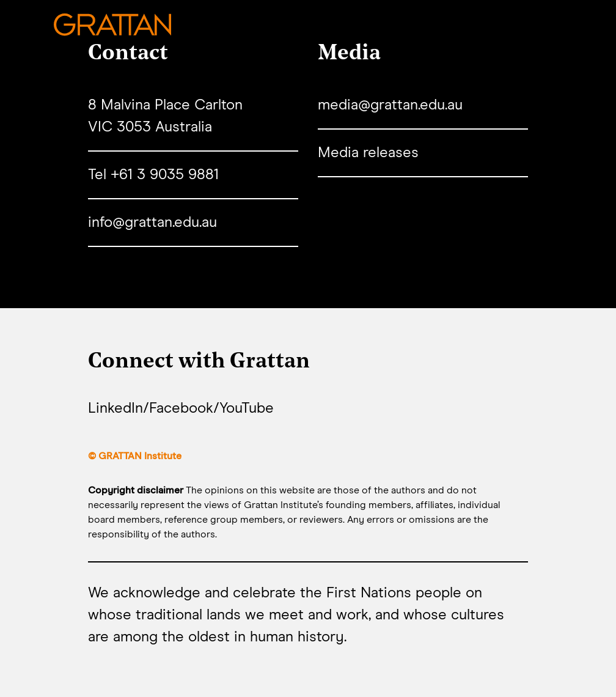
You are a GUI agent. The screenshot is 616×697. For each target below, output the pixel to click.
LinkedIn (116, 408)
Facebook (181, 408)
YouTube (247, 408)
